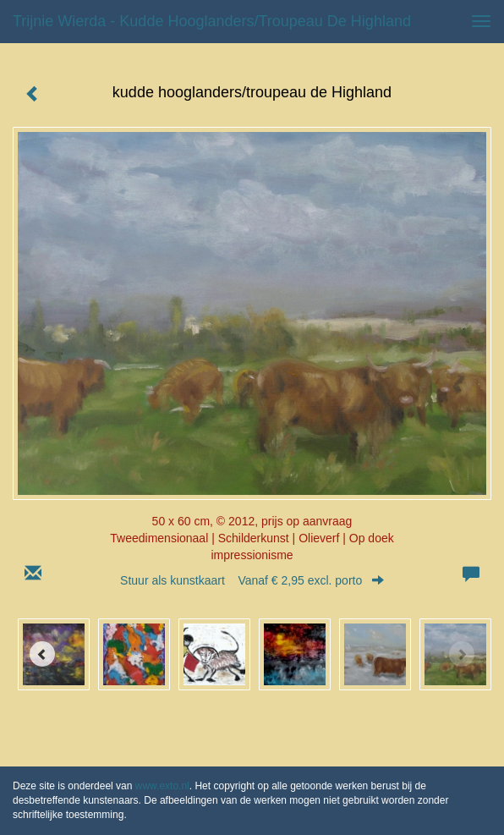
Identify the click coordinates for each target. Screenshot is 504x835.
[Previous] (42, 654)
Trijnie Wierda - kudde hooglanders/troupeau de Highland (212, 21)
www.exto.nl (162, 786)
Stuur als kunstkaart (252, 580)
